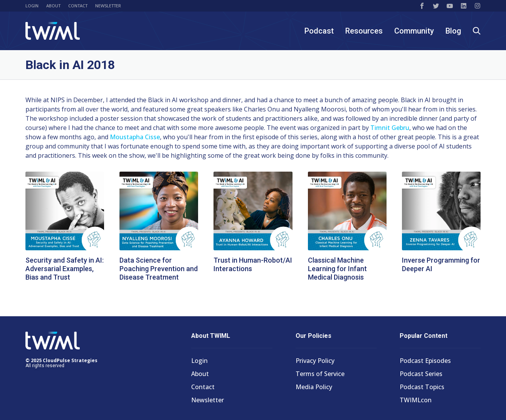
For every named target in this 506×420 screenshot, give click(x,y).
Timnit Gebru (390, 128)
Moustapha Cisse (135, 137)
